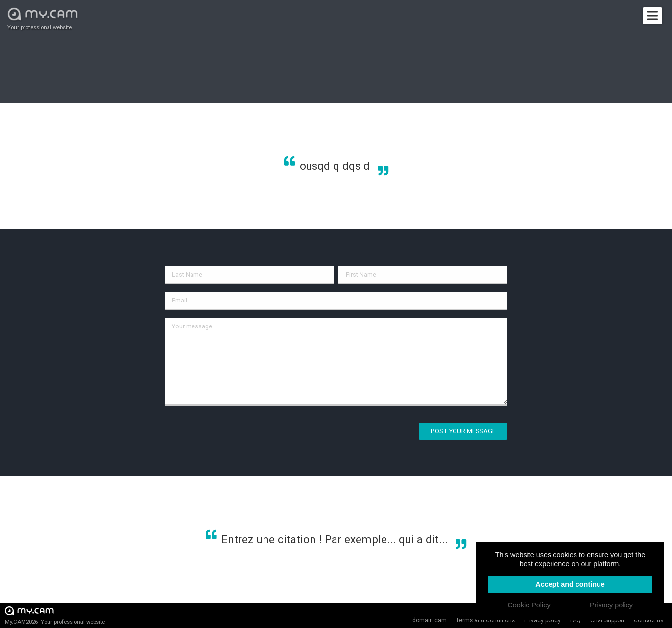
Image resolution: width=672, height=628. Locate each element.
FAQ (576, 620)
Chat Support (607, 620)
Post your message (463, 431)
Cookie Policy (529, 605)
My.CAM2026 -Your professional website (55, 615)
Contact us (648, 620)
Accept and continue (570, 584)
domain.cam (430, 620)
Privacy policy (542, 620)
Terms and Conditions (485, 620)
